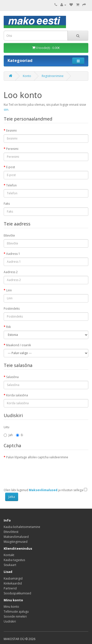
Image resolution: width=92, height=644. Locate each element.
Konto (27, 76)
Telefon (11, 185)
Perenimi (12, 149)
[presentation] (41, 471)
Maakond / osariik (19, 345)
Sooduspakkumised (17, 593)
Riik (8, 327)
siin (6, 110)
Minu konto (11, 607)
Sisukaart (10, 565)
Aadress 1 (13, 254)
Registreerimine (53, 76)
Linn (9, 290)
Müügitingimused (16, 542)
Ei (20, 435)
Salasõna (12, 377)
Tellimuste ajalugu (16, 612)
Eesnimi (11, 131)
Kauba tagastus (14, 560)
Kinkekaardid (13, 583)
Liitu (7, 427)
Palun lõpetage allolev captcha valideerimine (37, 457)
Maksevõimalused (16, 537)
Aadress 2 (11, 272)
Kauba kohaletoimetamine (22, 527)
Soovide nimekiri (15, 616)
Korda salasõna (17, 395)
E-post (11, 167)
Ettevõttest (11, 532)
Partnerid (10, 588)
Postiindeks (12, 309)
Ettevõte (9, 235)
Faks (7, 204)
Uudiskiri (10, 621)
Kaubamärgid (13, 578)
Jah (8, 435)
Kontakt (9, 555)
